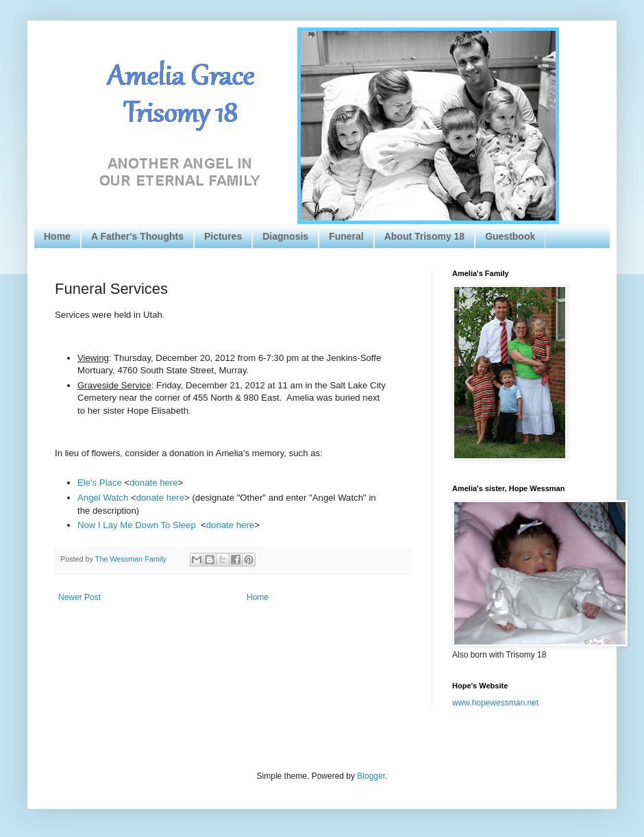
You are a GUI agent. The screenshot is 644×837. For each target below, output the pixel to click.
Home (57, 236)
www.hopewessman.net (495, 703)
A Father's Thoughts (137, 236)
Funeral (346, 236)
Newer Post (79, 597)
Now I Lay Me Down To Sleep (137, 525)
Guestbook (510, 236)
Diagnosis (285, 236)
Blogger (371, 776)
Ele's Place (100, 483)
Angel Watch (103, 498)
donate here (153, 483)
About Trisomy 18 (424, 236)
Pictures (223, 236)
